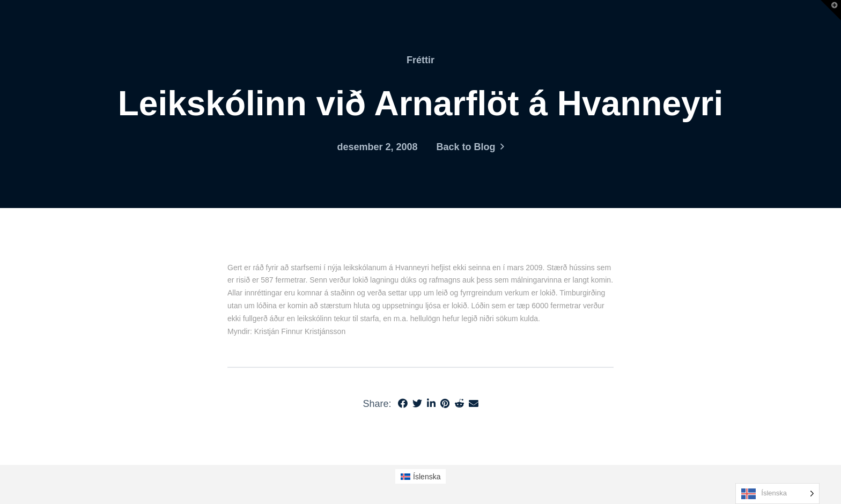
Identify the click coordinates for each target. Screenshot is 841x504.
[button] (831, 10)
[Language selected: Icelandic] (777, 494)
